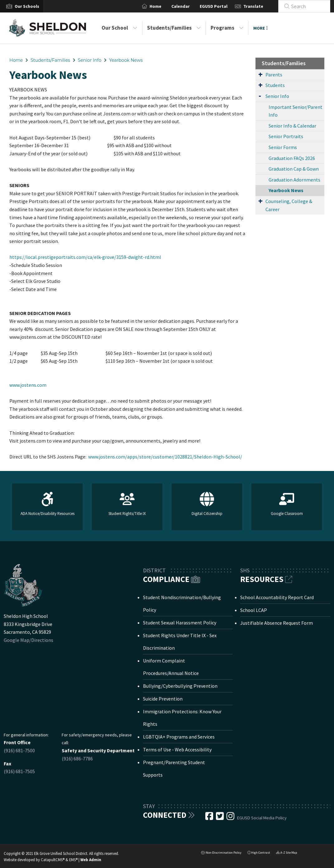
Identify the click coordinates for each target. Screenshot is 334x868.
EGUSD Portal (221, 6)
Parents (274, 75)
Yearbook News (126, 60)
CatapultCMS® (53, 860)
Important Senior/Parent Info (296, 111)
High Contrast (261, 853)
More (260, 28)
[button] (27, 6)
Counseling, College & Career (289, 205)
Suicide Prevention (163, 699)
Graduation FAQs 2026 (292, 158)
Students (275, 85)
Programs (227, 28)
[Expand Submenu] (260, 74)
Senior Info (90, 60)
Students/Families (174, 28)
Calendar (188, 6)
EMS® (73, 860)
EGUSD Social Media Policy (262, 818)
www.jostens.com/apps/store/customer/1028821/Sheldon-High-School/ (165, 457)
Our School (119, 28)
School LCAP (254, 610)
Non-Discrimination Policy (221, 853)
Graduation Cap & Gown (294, 169)
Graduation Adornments (294, 180)
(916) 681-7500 (19, 750)
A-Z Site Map (286, 853)
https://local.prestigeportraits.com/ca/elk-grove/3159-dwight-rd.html (85, 257)
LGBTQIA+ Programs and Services (179, 737)
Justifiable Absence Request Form (277, 623)
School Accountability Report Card (277, 597)
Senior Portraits (286, 136)
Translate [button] (261, 6)
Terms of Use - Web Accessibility (177, 749)
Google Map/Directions (29, 640)
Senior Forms (283, 147)
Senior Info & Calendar (292, 126)
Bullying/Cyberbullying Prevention (180, 686)
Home (163, 6)
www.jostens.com (28, 385)
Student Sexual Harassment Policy (180, 623)
